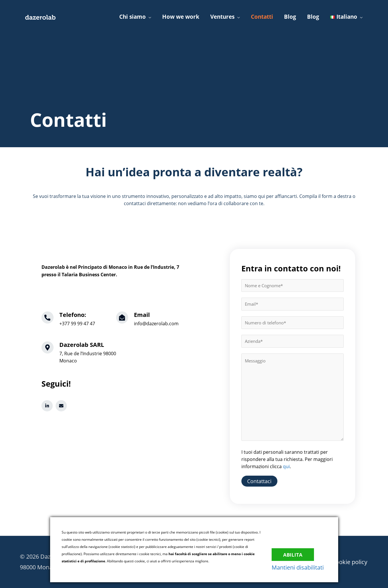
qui (286, 466)
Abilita (296, 553)
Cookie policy (350, 562)
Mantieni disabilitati (301, 567)
